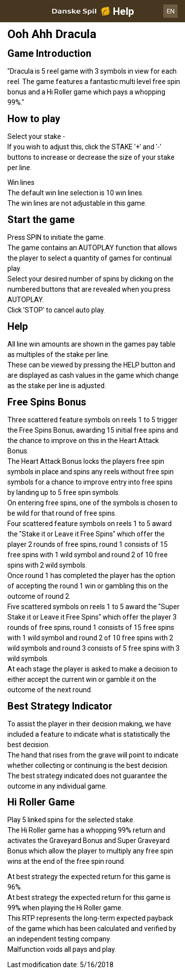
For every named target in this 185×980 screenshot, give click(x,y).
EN (171, 11)
